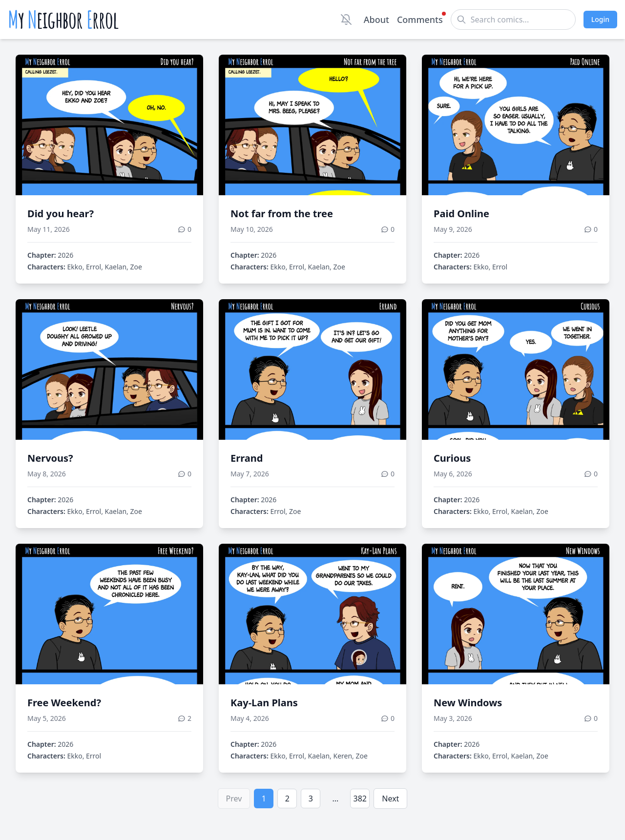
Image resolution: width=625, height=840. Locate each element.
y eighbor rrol (63, 20)
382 (360, 799)
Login (600, 19)
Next (390, 799)
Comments (420, 19)
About (376, 20)
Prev (234, 799)
